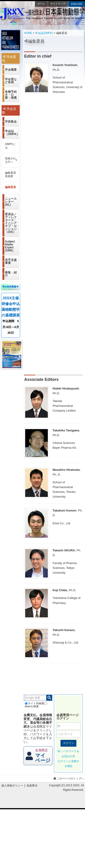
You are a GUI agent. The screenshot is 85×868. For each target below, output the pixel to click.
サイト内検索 (34, 703)
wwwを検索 (36, 705)
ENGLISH (77, 4)
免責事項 (32, 786)
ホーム (41, 4)
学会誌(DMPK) (44, 33)
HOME (28, 33)
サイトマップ (58, 4)
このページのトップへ (68, 779)
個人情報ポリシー (12, 786)
